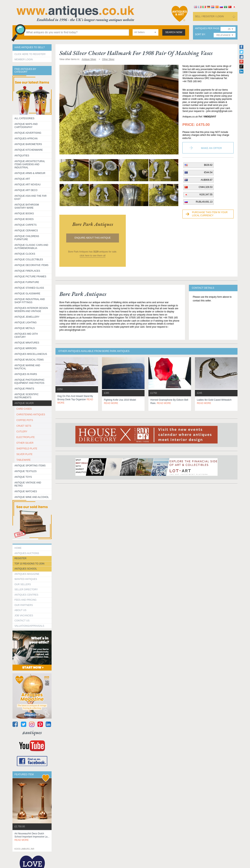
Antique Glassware (27, 294)
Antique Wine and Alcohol (32, 497)
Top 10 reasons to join (29, 564)
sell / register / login (209, 16)
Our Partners (24, 605)
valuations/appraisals (29, 626)
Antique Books (24, 214)
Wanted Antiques (26, 579)
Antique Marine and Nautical (27, 367)
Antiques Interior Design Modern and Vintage (31, 310)
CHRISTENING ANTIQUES (31, 415)
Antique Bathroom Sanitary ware (27, 206)
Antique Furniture (27, 282)
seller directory (26, 589)
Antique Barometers (28, 144)
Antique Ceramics (26, 231)
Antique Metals (25, 328)
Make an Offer (211, 148)
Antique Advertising (28, 133)
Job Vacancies (24, 616)
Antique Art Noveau (28, 185)
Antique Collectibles (29, 260)
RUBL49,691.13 (204, 202)
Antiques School (26, 569)
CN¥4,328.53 (206, 187)
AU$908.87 (207, 180)
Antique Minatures (27, 343)
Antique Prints (24, 389)
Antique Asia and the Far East (31, 197)
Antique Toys (23, 477)
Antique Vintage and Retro (28, 484)
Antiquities (22, 156)
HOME (18, 548)
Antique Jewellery (27, 317)
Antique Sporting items (30, 466)
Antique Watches (26, 491)
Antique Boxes (24, 219)
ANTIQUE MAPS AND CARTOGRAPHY (26, 126)
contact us (22, 621)
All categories (24, 118)
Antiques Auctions (27, 553)
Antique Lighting (25, 323)
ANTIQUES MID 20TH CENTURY (26, 335)
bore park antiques (93, 224)
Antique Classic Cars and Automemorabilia (31, 247)
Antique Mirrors (25, 348)
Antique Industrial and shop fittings (30, 301)
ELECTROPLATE (26, 437)
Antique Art (22, 179)
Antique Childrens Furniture (27, 238)
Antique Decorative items (31, 265)
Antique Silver (24, 403)
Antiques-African (26, 139)
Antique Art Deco (26, 190)
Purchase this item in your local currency (210, 214)
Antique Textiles (25, 471)
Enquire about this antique (93, 238)
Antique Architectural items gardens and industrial (30, 164)
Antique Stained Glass (29, 288)
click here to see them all (93, 256)
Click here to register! (30, 54)
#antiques (32, 732)
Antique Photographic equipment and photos (29, 381)
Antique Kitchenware (29, 150)
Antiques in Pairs (26, 374)
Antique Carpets (25, 225)
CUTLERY (22, 432)
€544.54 (208, 172)
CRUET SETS (24, 426)
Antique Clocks (25, 254)
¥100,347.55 (206, 195)
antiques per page (207, 28)
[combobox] (146, 32)
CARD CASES (24, 409)
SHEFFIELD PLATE (27, 449)
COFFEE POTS (25, 420)
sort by (200, 35)
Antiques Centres (26, 595)
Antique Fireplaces (27, 271)
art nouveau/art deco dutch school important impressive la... (32, 837)
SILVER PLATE (24, 454)
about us (20, 610)
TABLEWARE (24, 460)
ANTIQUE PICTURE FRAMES (30, 277)
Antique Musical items (29, 360)
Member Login (24, 59)
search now (174, 32)
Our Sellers (23, 584)
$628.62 (208, 165)
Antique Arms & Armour (30, 173)
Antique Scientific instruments (26, 396)
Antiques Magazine (27, 574)
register (20, 558)
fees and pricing (25, 600)
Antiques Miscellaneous (31, 354)
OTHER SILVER (25, 443)
